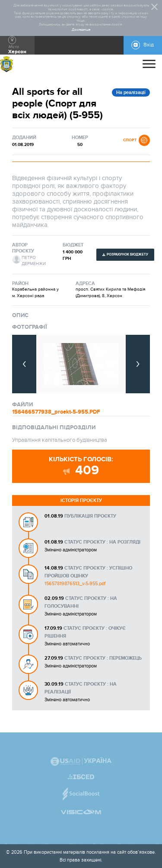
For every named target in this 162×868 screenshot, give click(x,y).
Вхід (149, 45)
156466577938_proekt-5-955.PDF (56, 412)
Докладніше (81, 30)
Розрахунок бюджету (127, 254)
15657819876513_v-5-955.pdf (75, 584)
